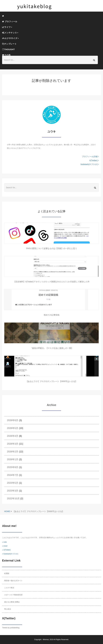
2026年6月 (13, 420)
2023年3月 (13, 491)
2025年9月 (13, 467)
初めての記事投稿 (52, 315)
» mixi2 (5, 546)
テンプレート (9, 44)
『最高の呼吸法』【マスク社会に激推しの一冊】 (52, 348)
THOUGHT (8, 49)
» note (4, 542)
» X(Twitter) (6, 550)
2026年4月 (13, 436)
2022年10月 (13, 499)
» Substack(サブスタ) (10, 554)
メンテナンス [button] (10, 33)
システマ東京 (9, 588)
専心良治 (8, 609)
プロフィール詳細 (90, 157)
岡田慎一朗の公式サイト (13, 581)
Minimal (46, 640)
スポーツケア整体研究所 (13, 595)
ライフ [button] (7, 27)
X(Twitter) (94, 160)
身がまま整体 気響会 (12, 602)
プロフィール (10, 22)
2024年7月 (13, 475)
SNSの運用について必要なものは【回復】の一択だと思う (51, 248)
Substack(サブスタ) (90, 164)
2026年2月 (13, 452)
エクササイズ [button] (10, 38)
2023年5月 (13, 483)
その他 (6, 55)
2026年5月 (13, 428)
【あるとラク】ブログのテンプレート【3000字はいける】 (51, 381)
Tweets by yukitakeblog (11, 628)
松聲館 (7, 573)
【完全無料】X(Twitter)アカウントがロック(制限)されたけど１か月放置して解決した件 (51, 282)
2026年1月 (13, 459)
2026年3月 (13, 444)
